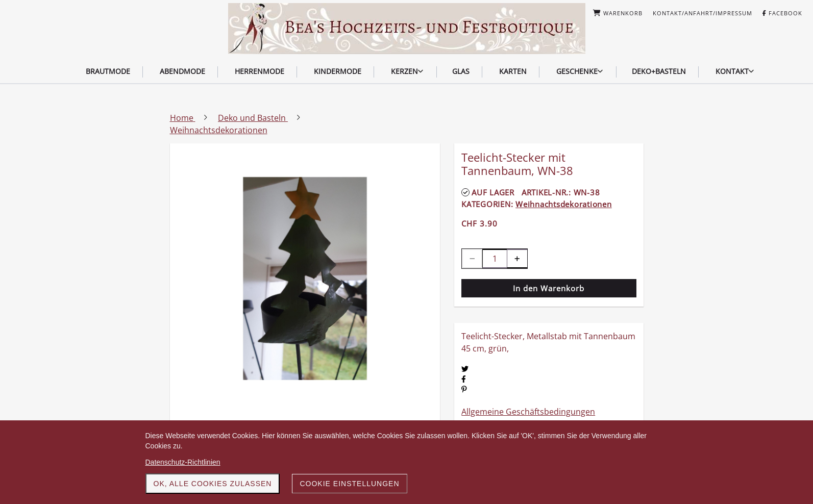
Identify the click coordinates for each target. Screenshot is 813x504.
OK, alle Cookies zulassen (213, 484)
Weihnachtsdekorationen (564, 204)
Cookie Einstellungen (349, 484)
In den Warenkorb (549, 288)
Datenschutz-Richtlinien (183, 462)
